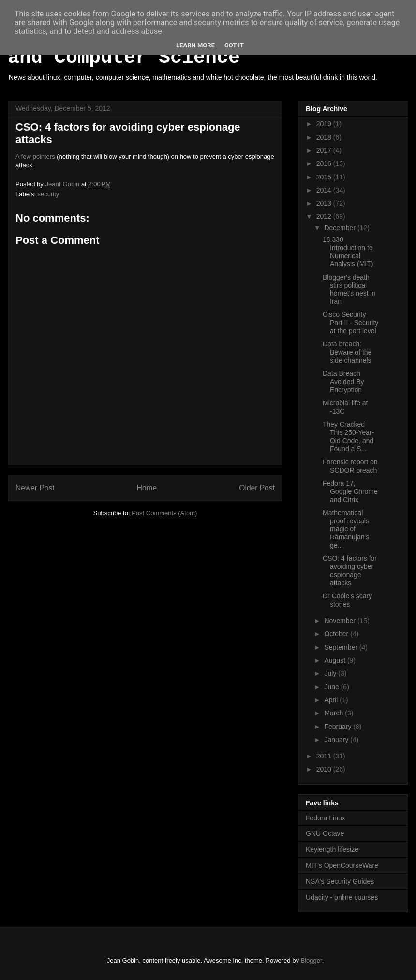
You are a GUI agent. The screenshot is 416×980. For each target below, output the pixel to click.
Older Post (257, 488)
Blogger (312, 960)
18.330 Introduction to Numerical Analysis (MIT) (348, 252)
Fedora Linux (326, 818)
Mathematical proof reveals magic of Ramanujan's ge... (346, 529)
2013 (325, 203)
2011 (325, 756)
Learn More (195, 45)
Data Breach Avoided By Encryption (343, 382)
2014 (325, 190)
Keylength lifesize (332, 849)
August (335, 660)
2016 (325, 163)
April (332, 700)
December (341, 228)
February (339, 727)
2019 (325, 124)
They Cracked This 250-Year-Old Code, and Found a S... (348, 436)
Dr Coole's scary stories (347, 600)
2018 (325, 137)
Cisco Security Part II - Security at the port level (350, 323)
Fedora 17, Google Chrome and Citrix (350, 491)
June (332, 687)
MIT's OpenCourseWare (342, 865)
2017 (325, 150)
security (49, 194)
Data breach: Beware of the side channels (347, 352)
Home (147, 488)
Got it (234, 45)
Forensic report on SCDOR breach (350, 466)
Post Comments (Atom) (164, 513)
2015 (325, 177)
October (337, 634)
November (341, 621)
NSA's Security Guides (340, 881)
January (337, 740)
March (334, 713)
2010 (325, 769)
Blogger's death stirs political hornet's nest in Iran (349, 289)
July (331, 673)
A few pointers (35, 156)
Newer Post (35, 488)
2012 (325, 216)
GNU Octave (325, 833)
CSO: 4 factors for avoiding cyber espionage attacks (350, 570)
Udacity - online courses (342, 897)
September (342, 647)
